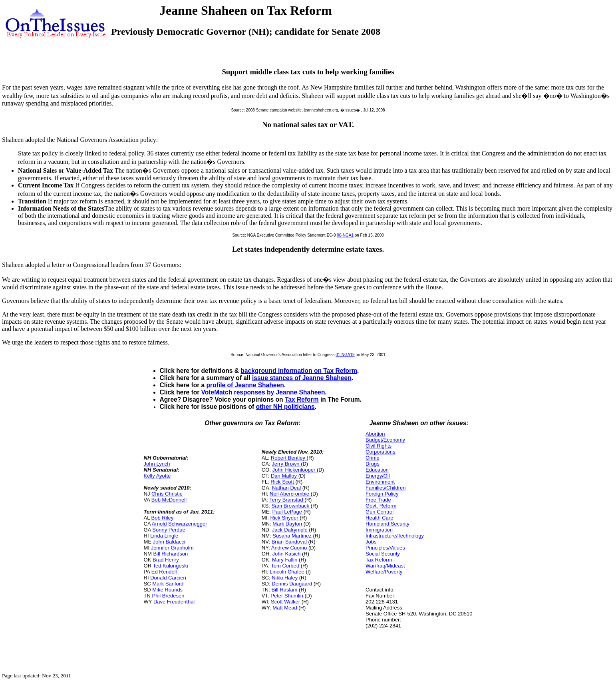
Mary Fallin (285, 560)
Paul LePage (288, 512)
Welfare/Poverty (384, 572)
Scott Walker (286, 602)
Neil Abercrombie (290, 494)
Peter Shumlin (287, 596)
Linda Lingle (164, 536)
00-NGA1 (345, 235)
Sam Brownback (291, 506)
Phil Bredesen (168, 596)
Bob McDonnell (169, 500)
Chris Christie (167, 494)
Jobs (371, 542)
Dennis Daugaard (293, 584)
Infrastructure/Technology (395, 536)
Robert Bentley (289, 458)
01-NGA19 (345, 355)
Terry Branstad (287, 500)
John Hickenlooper (295, 470)
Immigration (379, 530)
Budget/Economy (385, 440)
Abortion (375, 434)
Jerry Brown (286, 464)
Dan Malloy (285, 476)
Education (377, 470)
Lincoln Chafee (288, 572)
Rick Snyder (285, 518)
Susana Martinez (293, 536)
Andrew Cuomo (290, 548)
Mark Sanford (168, 584)
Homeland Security (387, 524)
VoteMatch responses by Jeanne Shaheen (263, 392)
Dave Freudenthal (174, 602)
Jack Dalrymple (290, 530)
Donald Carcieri (168, 578)
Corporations (380, 452)
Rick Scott (283, 482)
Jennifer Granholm (172, 548)
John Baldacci (169, 542)
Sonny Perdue (169, 530)
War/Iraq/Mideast (385, 566)
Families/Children (385, 488)
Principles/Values (385, 548)
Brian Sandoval (290, 542)
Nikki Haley (285, 578)
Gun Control (380, 512)
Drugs (373, 464)
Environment (380, 482)
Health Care (379, 518)
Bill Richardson (170, 554)
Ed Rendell (164, 572)
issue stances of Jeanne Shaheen (302, 378)
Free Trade (378, 500)
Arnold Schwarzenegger (180, 524)
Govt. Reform (381, 506)
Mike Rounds (167, 590)
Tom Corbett (286, 566)
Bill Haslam (285, 590)
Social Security (383, 554)
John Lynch (157, 464)
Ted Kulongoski (170, 566)
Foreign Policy (382, 494)
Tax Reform (302, 399)
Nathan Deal (287, 488)
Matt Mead (285, 608)
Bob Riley (163, 518)
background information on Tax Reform (299, 371)
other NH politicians (285, 407)
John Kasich (287, 554)
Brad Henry (166, 560)
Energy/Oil (378, 476)
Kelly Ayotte (157, 476)
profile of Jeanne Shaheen (245, 385)
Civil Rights (379, 446)
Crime (373, 458)
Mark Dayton (288, 524)
